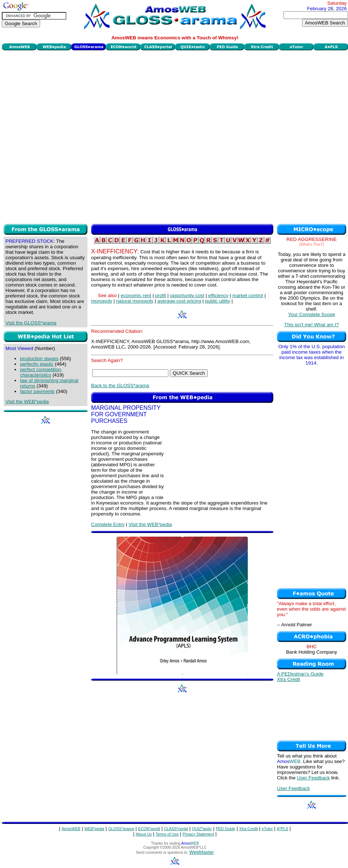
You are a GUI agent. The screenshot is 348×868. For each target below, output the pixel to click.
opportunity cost (187, 295)
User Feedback (313, 778)
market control (248, 295)
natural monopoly (135, 301)
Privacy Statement (198, 834)
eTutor (267, 829)
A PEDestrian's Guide (300, 674)
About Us (144, 834)
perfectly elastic (37, 364)
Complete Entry (108, 524)
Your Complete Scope (311, 314)
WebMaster (202, 852)
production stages (39, 359)
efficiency (218, 295)
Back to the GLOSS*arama (120, 386)
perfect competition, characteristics (41, 372)
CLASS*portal (176, 829)
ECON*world (149, 829)
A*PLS (282, 829)
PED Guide (225, 829)
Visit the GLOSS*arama (31, 323)
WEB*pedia (95, 829)
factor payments (37, 391)
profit (161, 295)
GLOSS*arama (121, 829)
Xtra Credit (289, 679)
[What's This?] (312, 244)
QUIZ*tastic (202, 829)
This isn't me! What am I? (312, 325)
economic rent (136, 295)
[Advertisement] (84, 136)
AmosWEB (71, 829)
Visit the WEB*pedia (27, 402)
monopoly (102, 301)
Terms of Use (167, 834)
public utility (218, 301)
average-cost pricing (179, 301)
